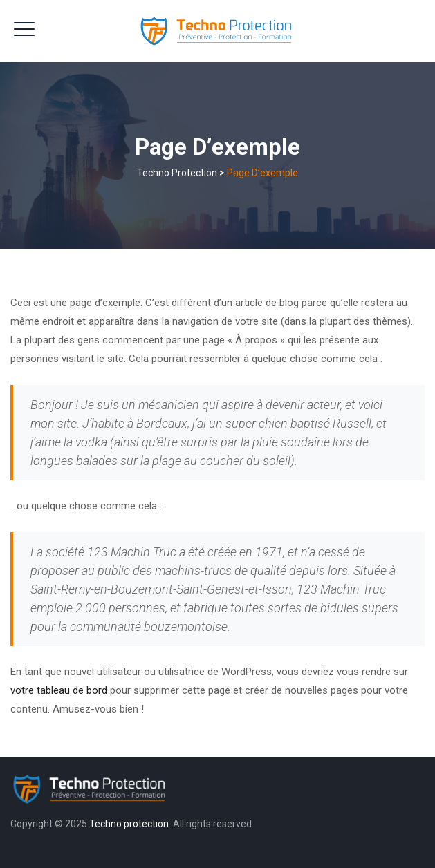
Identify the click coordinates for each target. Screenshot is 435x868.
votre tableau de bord (59, 690)
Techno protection (129, 824)
